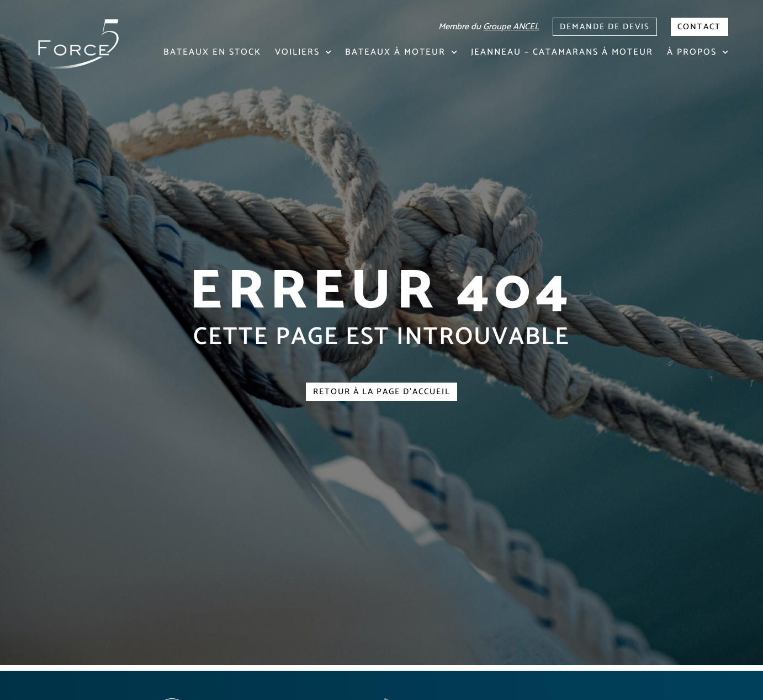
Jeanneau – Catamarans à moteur (562, 52)
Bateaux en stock (212, 52)
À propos (698, 52)
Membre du (473, 26)
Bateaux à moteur (401, 52)
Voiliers (303, 52)
